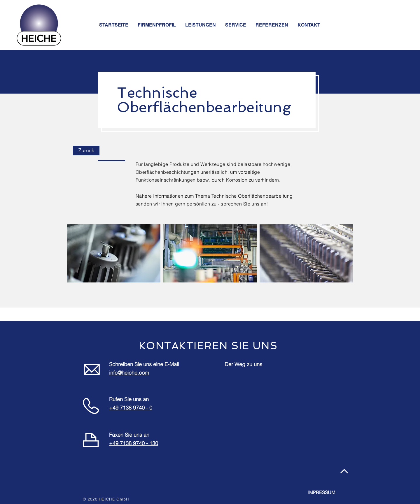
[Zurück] (86, 151)
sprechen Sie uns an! (244, 204)
